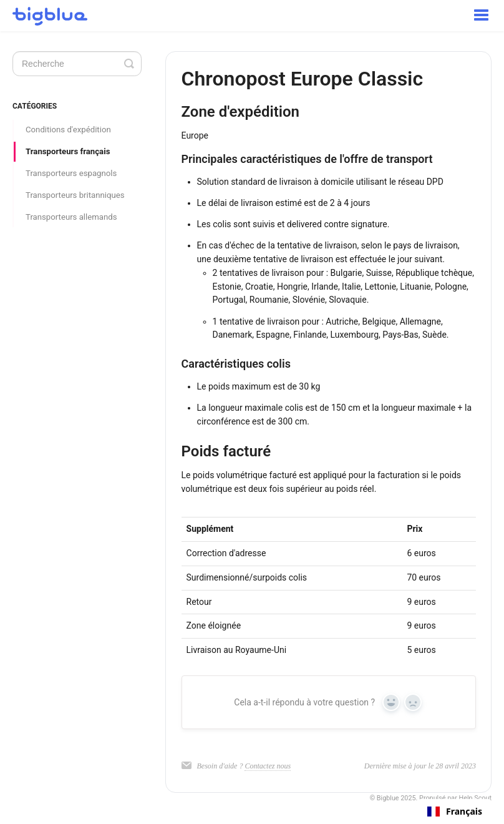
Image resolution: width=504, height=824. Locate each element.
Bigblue (388, 798)
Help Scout (476, 798)
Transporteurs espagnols (71, 173)
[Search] (77, 64)
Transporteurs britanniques (75, 195)
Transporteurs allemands (71, 217)
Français (455, 812)
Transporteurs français (68, 151)
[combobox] (455, 812)
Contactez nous (268, 766)
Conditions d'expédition (68, 130)
